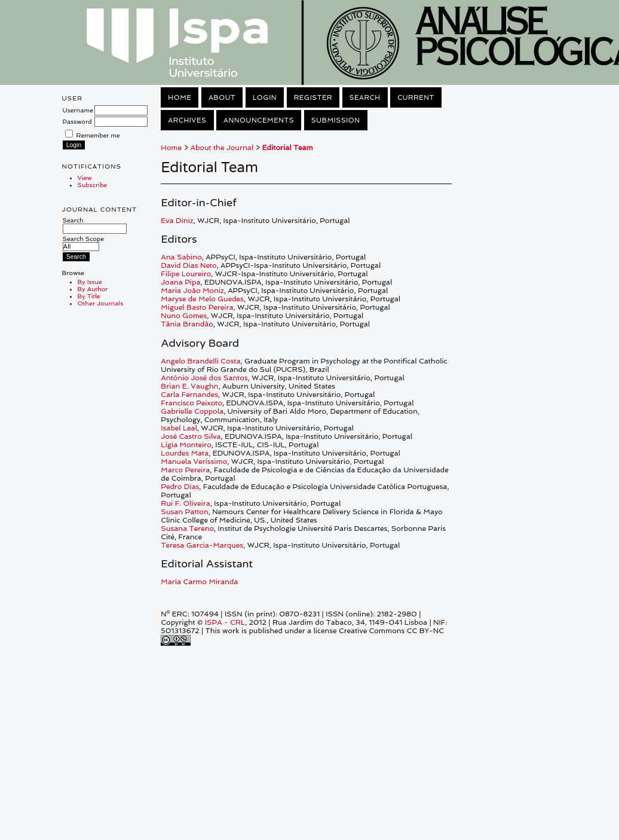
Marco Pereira (185, 470)
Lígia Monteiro (186, 445)
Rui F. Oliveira (185, 503)
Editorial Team (288, 148)
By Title (89, 296)
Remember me (98, 135)
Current (416, 97)
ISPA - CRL (225, 622)
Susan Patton (184, 512)
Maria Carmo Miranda (199, 582)
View (85, 178)
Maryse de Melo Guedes (202, 299)
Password (77, 121)
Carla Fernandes (189, 395)
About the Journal (222, 148)
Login (265, 97)
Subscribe (93, 185)
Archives (187, 120)
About (222, 97)
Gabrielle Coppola (192, 411)
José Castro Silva (191, 436)
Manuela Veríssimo (194, 462)
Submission (336, 120)
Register (313, 97)
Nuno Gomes (184, 316)
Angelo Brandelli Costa (200, 361)
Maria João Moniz (192, 291)
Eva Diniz (177, 221)
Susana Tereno (187, 529)
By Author (93, 289)
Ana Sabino (181, 257)
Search (95, 224)
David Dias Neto (189, 265)
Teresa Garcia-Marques (202, 545)
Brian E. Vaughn (189, 386)
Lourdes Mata (185, 453)
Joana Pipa (180, 282)
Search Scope (83, 242)
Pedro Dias (180, 487)
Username (78, 110)
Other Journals (101, 303)
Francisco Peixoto (191, 403)
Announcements (259, 120)
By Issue (90, 282)
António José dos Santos (204, 378)
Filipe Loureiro (186, 274)
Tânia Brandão (187, 324)
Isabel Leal (179, 428)
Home (180, 97)
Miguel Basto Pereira (197, 307)
